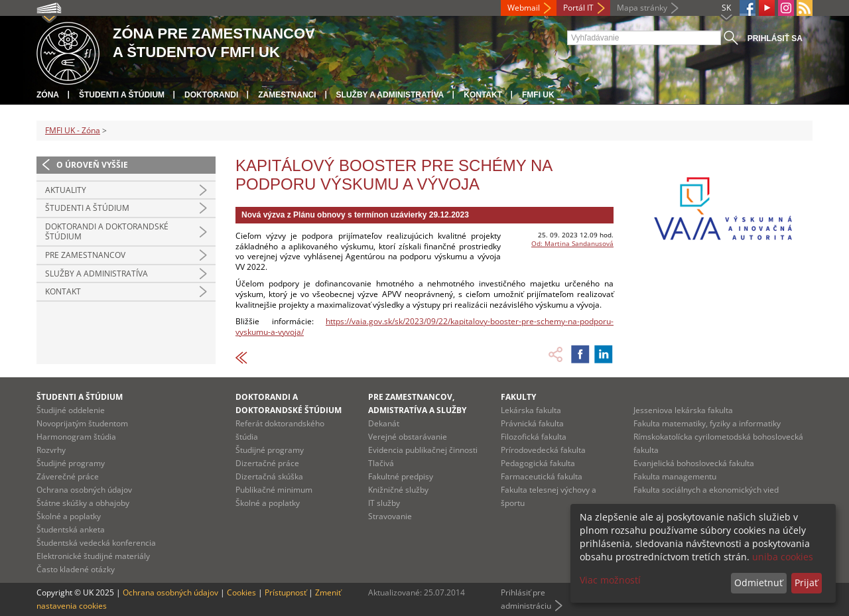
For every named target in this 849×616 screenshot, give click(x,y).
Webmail (524, 8)
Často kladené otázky (76, 569)
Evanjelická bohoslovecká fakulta (694, 463)
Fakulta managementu (675, 476)
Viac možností (610, 580)
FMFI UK (538, 95)
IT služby (384, 503)
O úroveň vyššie (92, 165)
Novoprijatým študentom (82, 423)
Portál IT (578, 8)
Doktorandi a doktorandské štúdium (107, 232)
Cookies (241, 592)
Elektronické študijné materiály (93, 556)
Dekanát (384, 423)
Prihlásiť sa (775, 38)
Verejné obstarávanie (408, 437)
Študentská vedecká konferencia (96, 543)
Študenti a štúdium (122, 95)
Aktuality (66, 190)
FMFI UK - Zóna (73, 130)
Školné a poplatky (69, 516)
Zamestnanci (287, 95)
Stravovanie (390, 516)
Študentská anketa (71, 529)
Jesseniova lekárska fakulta (683, 410)
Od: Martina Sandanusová (572, 243)
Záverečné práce (68, 476)
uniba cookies (783, 557)
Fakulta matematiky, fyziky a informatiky (707, 423)
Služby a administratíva (390, 95)
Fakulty (518, 397)
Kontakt (483, 95)
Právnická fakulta (532, 423)
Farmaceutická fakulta (542, 476)
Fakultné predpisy (401, 476)
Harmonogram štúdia (76, 437)
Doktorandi (211, 95)
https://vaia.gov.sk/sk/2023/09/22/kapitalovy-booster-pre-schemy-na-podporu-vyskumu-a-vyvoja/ (424, 327)
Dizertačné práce (267, 463)
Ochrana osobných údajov (84, 490)
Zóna (48, 95)
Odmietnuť (758, 583)
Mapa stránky (642, 8)
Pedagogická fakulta (538, 463)
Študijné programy (71, 463)
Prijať (806, 583)
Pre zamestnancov (85, 255)
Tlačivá (381, 463)
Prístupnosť (286, 592)
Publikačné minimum (274, 490)
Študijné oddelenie (71, 410)
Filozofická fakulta (534, 437)
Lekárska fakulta (531, 410)
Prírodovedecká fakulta (543, 450)
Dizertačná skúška (269, 476)
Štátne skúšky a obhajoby (83, 503)
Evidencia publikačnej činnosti (423, 450)
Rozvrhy (51, 450)
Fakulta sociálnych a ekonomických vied (706, 490)
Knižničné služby (398, 490)
